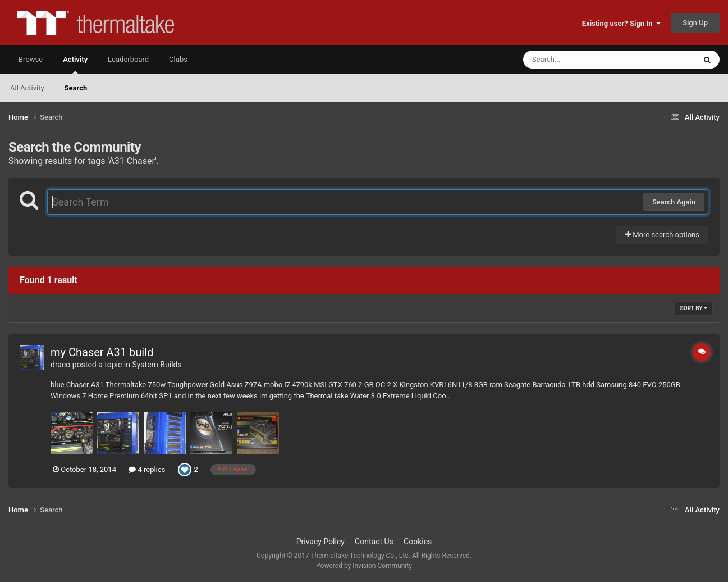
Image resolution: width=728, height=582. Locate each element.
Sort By (694, 308)
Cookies (418, 542)
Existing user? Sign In (621, 23)
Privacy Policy (320, 542)
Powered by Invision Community (364, 566)
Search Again (674, 202)
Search (76, 88)
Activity (75, 65)
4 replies (147, 469)
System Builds (157, 365)
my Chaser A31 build (102, 352)
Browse (31, 59)
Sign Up (695, 23)
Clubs (178, 59)
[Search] (581, 60)
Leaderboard (128, 59)
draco (60, 365)
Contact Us (374, 542)
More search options (662, 235)
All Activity (27, 88)
